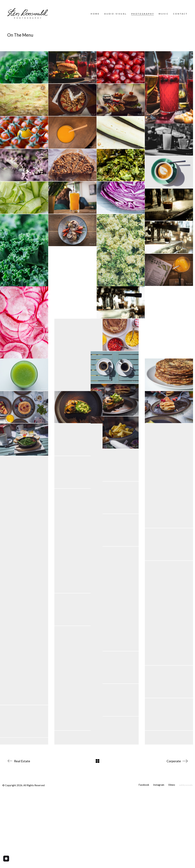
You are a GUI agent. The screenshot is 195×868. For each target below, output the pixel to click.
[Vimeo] (172, 861)
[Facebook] (144, 861)
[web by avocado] (186, 861)
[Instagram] (159, 861)
